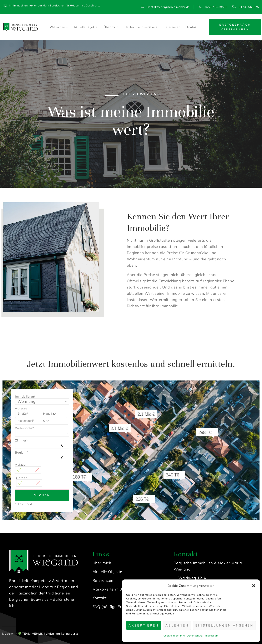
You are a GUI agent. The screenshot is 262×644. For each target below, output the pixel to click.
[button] (254, 586)
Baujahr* (22, 453)
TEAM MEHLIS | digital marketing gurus (51, 634)
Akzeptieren (144, 625)
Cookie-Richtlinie (174, 636)
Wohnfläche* (25, 428)
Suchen (42, 495)
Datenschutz (195, 636)
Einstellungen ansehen (224, 625)
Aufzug (20, 465)
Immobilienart (25, 397)
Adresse (21, 408)
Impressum (212, 636)
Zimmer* (22, 440)
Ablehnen (177, 625)
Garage (22, 478)
